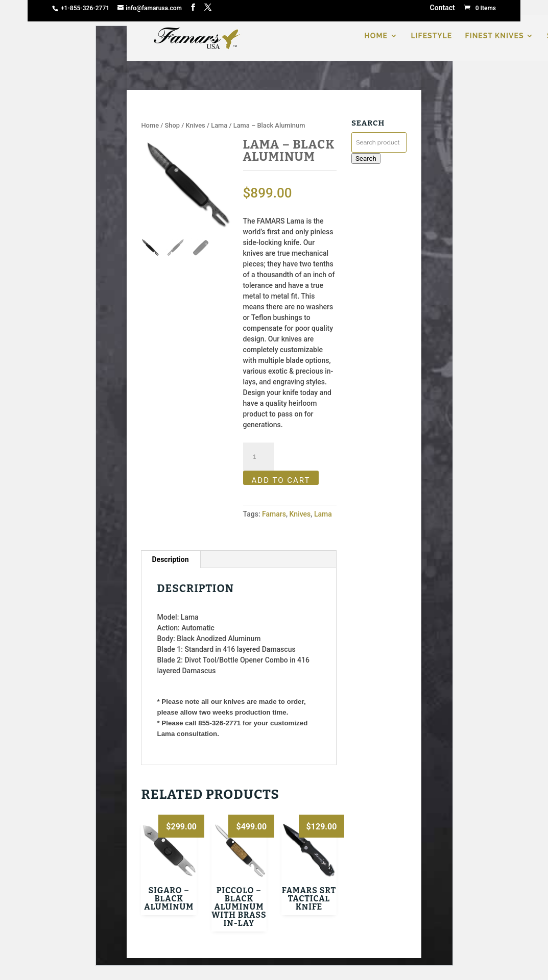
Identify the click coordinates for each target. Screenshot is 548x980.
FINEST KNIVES (495, 36)
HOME (376, 36)
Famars (274, 514)
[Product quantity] (258, 457)
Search (366, 158)
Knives (195, 125)
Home (150, 125)
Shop (172, 125)
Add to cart (281, 480)
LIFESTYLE (431, 36)
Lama (219, 125)
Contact (443, 8)
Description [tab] (170, 559)
